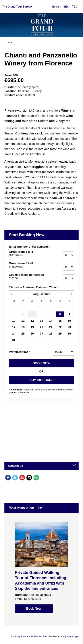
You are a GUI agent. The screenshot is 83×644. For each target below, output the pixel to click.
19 (32, 327)
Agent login (72, 636)
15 (60, 321)
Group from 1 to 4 (28, 254)
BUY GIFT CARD (41, 380)
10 (14, 321)
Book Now (34, 609)
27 (41, 334)
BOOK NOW (41, 363)
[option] (41, 567)
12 (32, 321)
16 (69, 321)
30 (69, 334)
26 (32, 334)
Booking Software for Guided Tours (30, 636)
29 (60, 334)
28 (51, 334)
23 (69, 327)
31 (14, 340)
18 (23, 327)
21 (51, 327)
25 (23, 334)
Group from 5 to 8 (28, 265)
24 (14, 334)
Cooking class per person (28, 277)
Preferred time (20, 352)
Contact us (16, 466)
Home (8, 42)
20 (41, 327)
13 (41, 321)
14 (51, 321)
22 (60, 327)
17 (14, 327)
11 (23, 321)
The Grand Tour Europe (17, 7)
